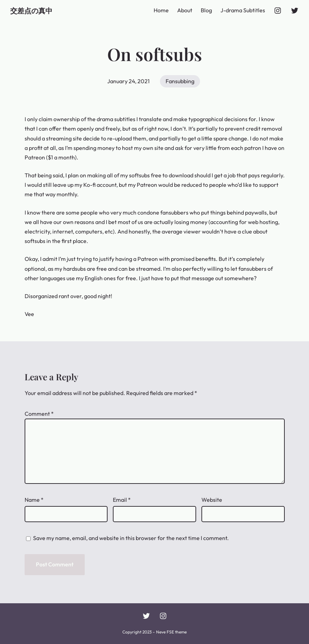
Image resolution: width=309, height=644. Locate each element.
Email (122, 500)
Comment (39, 414)
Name (34, 500)
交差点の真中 (31, 10)
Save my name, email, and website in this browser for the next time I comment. (131, 538)
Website (212, 500)
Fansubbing (180, 81)
